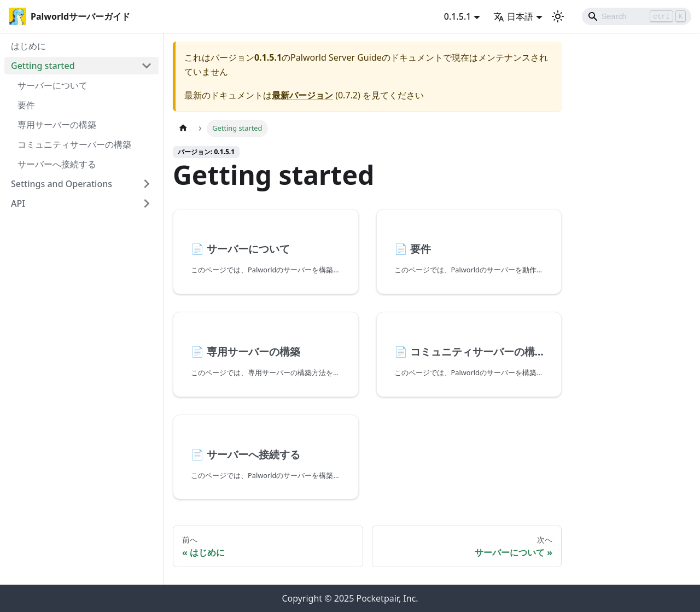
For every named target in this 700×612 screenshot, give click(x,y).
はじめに (28, 46)
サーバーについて (52, 85)
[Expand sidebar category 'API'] (147, 203)
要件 (26, 105)
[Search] (637, 16)
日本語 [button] (513, 16)
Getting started (43, 66)
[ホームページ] (183, 128)
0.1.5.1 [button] (458, 16)
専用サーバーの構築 (57, 125)
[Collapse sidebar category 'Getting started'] (147, 66)
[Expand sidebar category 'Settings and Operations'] (147, 184)
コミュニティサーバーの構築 (74, 144)
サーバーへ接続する (57, 164)
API (18, 203)
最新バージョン (302, 95)
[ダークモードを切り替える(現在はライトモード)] (558, 16)
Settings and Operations (62, 184)
